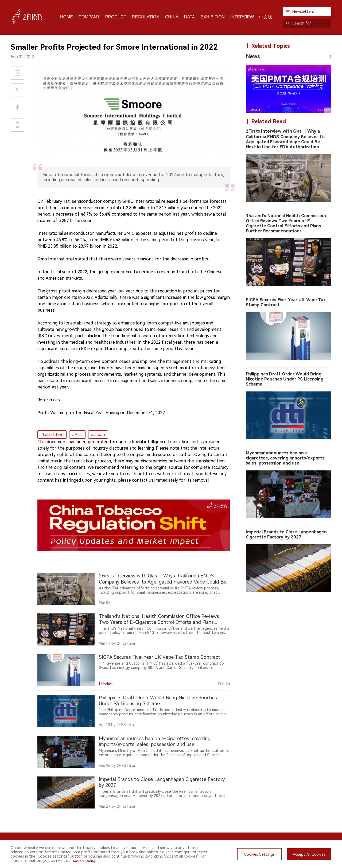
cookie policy (84, 861)
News (253, 56)
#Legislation (52, 435)
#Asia (77, 435)
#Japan (98, 435)
